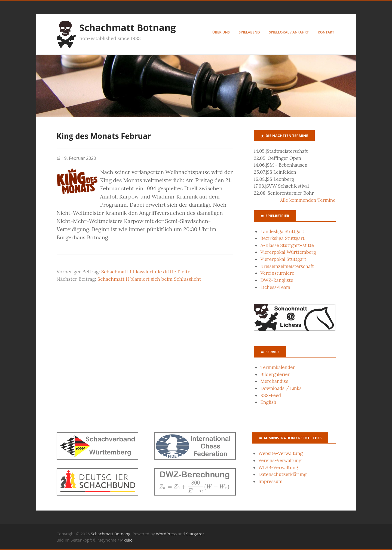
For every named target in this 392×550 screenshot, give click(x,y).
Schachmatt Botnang (128, 28)
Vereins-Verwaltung (280, 460)
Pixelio (126, 540)
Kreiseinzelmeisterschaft (287, 266)
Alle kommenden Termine (308, 200)
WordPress (166, 534)
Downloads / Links (281, 388)
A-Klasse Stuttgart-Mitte (287, 245)
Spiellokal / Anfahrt (289, 32)
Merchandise (274, 381)
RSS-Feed (271, 395)
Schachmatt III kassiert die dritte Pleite (146, 272)
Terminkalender (277, 367)
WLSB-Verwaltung (278, 468)
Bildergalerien (275, 374)
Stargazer (195, 534)
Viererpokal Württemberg (288, 252)
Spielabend (249, 32)
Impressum (270, 481)
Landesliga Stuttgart (282, 231)
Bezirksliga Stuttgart (282, 238)
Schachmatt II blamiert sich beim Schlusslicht (149, 279)
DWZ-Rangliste (277, 280)
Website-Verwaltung (281, 453)
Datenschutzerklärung (282, 474)
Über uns (221, 32)
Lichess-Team (275, 287)
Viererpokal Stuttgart (283, 259)
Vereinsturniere (277, 273)
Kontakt (326, 32)
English (268, 402)
